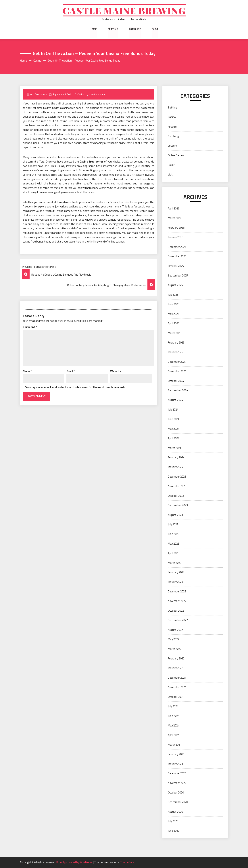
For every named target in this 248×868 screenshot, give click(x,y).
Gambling (135, 29)
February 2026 (176, 228)
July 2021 (173, 706)
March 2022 (175, 649)
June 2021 (174, 716)
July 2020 (173, 821)
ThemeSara (127, 862)
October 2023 (176, 496)
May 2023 (174, 544)
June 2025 (174, 304)
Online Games (176, 155)
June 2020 (174, 831)
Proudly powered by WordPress (75, 862)
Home (93, 29)
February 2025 (176, 343)
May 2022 (174, 639)
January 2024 (175, 467)
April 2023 (174, 553)
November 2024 (177, 371)
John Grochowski (38, 94)
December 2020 (177, 773)
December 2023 (177, 477)
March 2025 (175, 333)
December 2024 (177, 362)
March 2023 (175, 563)
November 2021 (177, 687)
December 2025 (177, 247)
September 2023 (178, 505)
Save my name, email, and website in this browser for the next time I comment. (75, 387)
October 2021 (176, 697)
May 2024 (174, 429)
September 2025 (178, 276)
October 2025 (176, 266)
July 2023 (173, 525)
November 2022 (177, 601)
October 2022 (176, 611)
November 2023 (177, 486)
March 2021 (175, 745)
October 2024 (176, 381)
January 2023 (175, 582)
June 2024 (174, 419)
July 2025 (173, 295)
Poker (171, 165)
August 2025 (175, 285)
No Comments (98, 94)
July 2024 (173, 410)
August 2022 (175, 630)
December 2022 (177, 592)
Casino (81, 94)
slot (155, 29)
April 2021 (174, 735)
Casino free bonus (91, 162)
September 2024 (178, 391)
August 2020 (175, 812)
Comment (30, 327)
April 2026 (174, 209)
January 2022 (175, 668)
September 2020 (178, 802)
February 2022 (176, 659)
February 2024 (176, 458)
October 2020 (176, 792)
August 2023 (175, 515)
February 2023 (176, 572)
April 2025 (174, 324)
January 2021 (175, 764)
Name (27, 371)
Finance (172, 127)
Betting (113, 29)
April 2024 (174, 438)
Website (116, 371)
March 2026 (175, 218)
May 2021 (174, 726)
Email (71, 371)
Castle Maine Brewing (124, 11)
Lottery (172, 146)
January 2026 (175, 237)
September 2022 (178, 620)
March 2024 (175, 448)
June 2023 (174, 534)
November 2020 (177, 783)
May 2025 (174, 314)
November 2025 (177, 256)
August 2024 (175, 400)
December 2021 (177, 678)
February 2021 (176, 754)
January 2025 (175, 352)
